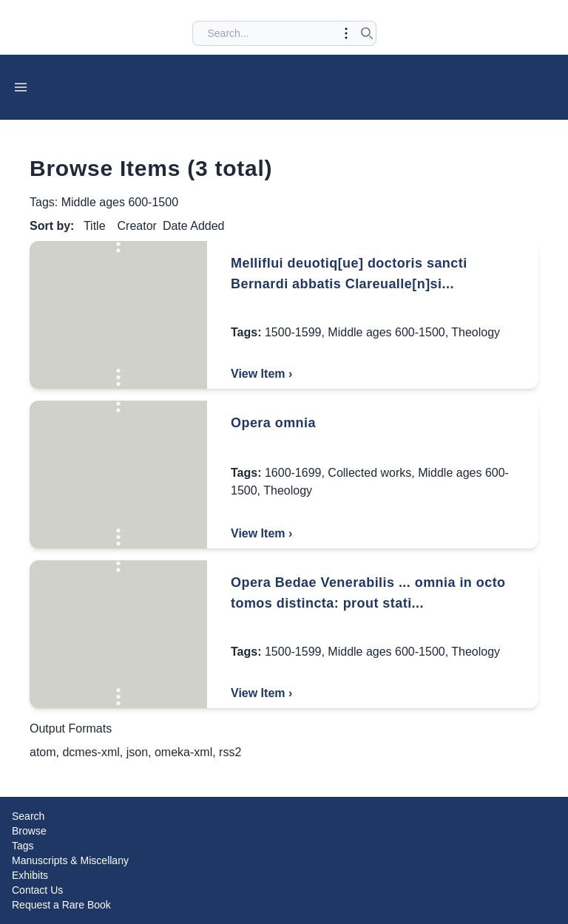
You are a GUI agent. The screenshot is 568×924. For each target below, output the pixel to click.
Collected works (369, 473)
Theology (476, 332)
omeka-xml (183, 752)
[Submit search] (367, 33)
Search (28, 816)
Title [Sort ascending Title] (95, 226)
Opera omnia (273, 423)
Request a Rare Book (61, 905)
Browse (29, 831)
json (137, 752)
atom (43, 752)
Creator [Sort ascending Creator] (137, 226)
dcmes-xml (91, 752)
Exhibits (30, 875)
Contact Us (37, 890)
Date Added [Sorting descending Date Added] (194, 226)
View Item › (261, 374)
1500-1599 (293, 332)
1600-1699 (293, 473)
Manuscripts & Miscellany (70, 860)
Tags (23, 846)
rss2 (230, 752)
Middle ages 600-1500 (386, 332)
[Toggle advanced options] (346, 33)
